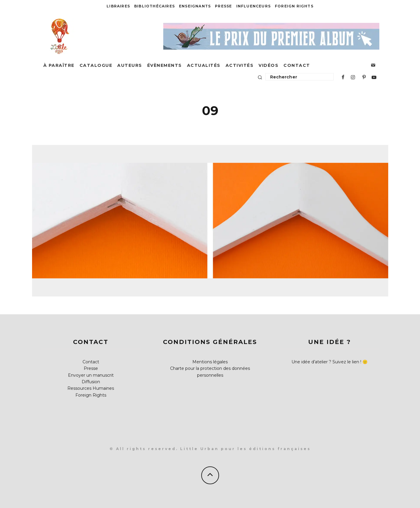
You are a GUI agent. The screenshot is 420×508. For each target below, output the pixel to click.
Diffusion (91, 382)
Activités (240, 65)
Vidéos (268, 65)
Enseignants (195, 6)
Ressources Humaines (91, 388)
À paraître (59, 65)
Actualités (204, 65)
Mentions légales (210, 362)
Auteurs (130, 65)
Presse (223, 6)
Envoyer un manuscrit (91, 375)
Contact (297, 65)
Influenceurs (253, 6)
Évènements (165, 65)
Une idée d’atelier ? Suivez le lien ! (326, 362)
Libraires (118, 6)
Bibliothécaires (154, 6)
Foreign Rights (294, 6)
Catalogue (96, 65)
